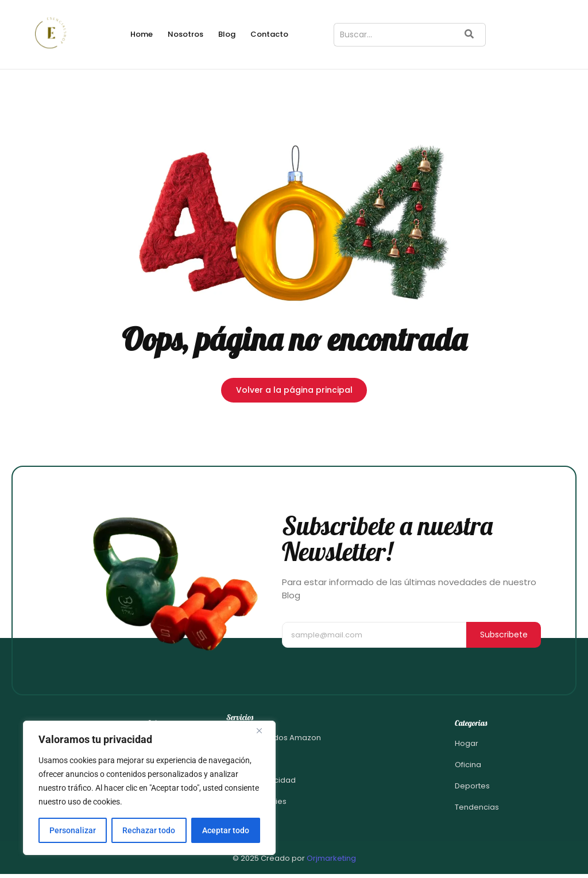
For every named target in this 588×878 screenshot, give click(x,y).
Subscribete (504, 635)
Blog (227, 34)
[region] (149, 788)
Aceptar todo (226, 830)
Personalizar (73, 830)
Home (142, 34)
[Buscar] (393, 35)
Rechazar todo (149, 830)
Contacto (269, 34)
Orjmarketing (331, 858)
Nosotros (185, 34)
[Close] (264, 730)
